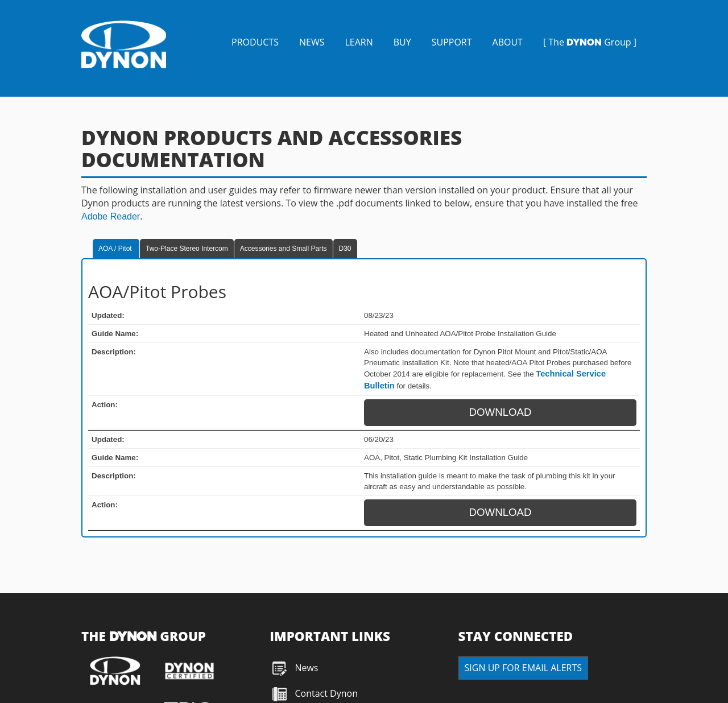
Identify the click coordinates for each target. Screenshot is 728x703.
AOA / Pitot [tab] (116, 249)
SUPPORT (452, 42)
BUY (402, 42)
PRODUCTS (255, 42)
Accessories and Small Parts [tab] (284, 249)
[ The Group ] (590, 42)
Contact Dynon (325, 693)
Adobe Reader (111, 216)
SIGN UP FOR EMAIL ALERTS (523, 668)
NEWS (312, 42)
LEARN (359, 42)
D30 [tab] (345, 249)
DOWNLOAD (500, 412)
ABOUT (508, 42)
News (306, 668)
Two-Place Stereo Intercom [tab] (187, 249)
